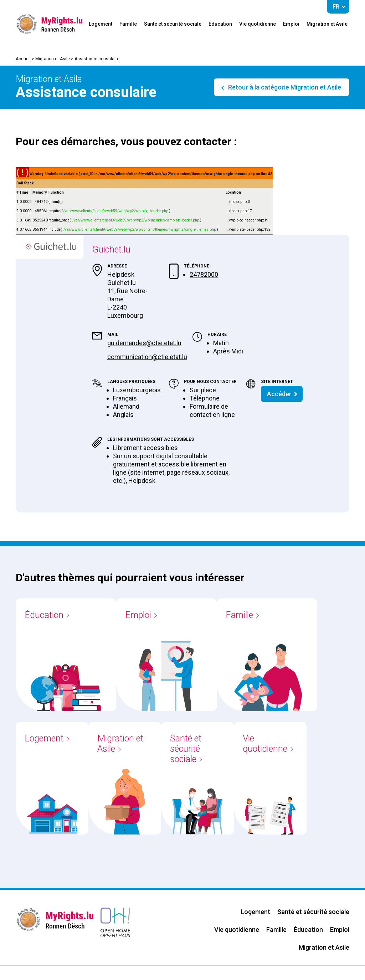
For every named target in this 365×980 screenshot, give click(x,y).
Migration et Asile (327, 24)
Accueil (23, 59)
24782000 (204, 274)
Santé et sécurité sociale (173, 24)
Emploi (291, 24)
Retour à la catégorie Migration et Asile (284, 87)
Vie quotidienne (258, 24)
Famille (128, 24)
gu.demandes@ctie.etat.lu (144, 343)
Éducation (220, 24)
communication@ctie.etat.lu (147, 357)
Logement (101, 24)
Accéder (279, 394)
